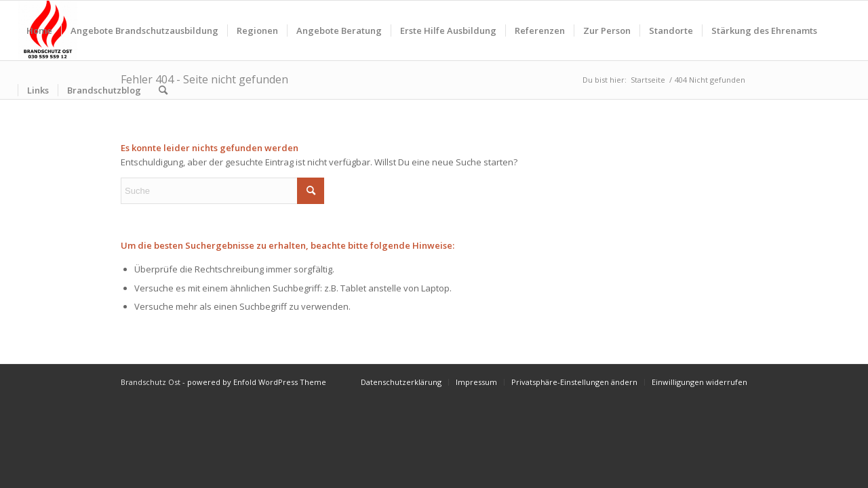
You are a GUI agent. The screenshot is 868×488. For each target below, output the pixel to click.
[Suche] (163, 90)
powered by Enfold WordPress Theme (257, 382)
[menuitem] (39, 30)
